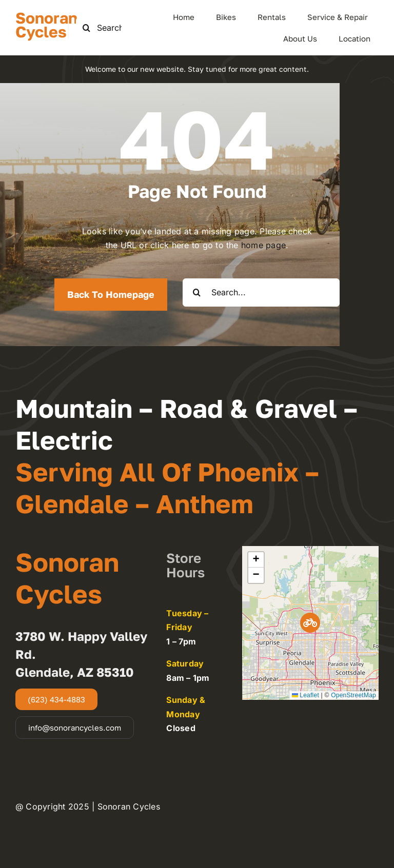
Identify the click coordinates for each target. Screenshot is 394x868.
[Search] (86, 28)
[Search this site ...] (106, 28)
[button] (310, 623)
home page (263, 245)
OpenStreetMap (353, 695)
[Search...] (261, 292)
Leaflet (306, 695)
